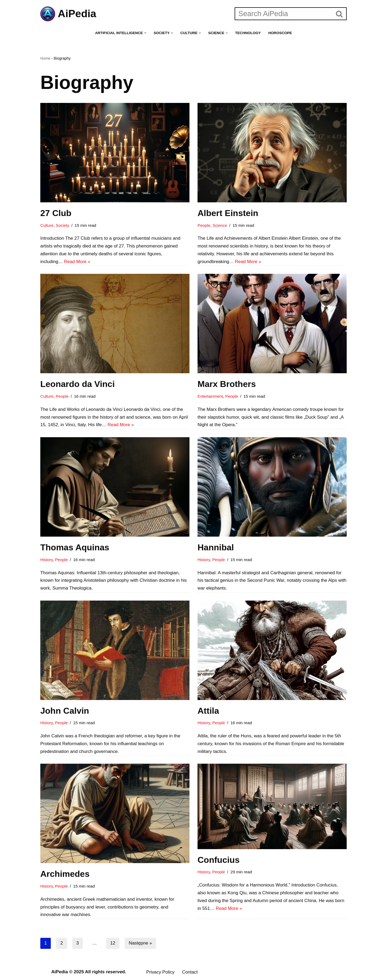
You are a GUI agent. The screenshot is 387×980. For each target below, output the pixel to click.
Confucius (218, 860)
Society (63, 225)
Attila (208, 711)
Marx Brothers (227, 384)
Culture (47, 225)
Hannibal (216, 548)
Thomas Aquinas (75, 548)
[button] (145, 33)
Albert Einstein (228, 213)
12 (113, 944)
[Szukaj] (284, 14)
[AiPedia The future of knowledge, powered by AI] (68, 14)
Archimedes (65, 875)
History (46, 560)
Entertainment (210, 396)
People (204, 225)
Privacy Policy (160, 973)
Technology (248, 33)
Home (45, 58)
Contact (190, 973)
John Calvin (65, 711)
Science (220, 225)
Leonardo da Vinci (78, 384)
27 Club (56, 213)
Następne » (140, 944)
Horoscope (280, 33)
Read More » (77, 262)
